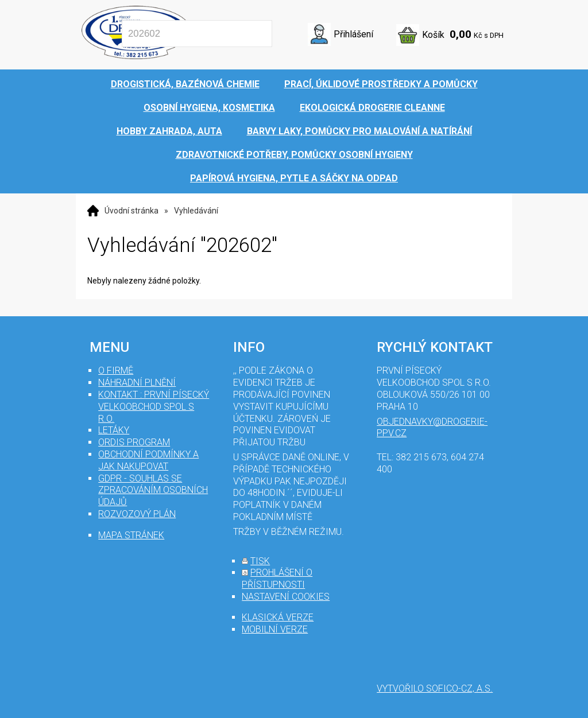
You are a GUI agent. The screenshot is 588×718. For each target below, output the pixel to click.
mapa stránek (131, 535)
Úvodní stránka (131, 211)
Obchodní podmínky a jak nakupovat (148, 460)
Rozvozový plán (137, 514)
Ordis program (134, 442)
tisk (260, 561)
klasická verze (278, 617)
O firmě (116, 370)
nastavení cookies (286, 597)
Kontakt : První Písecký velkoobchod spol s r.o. (154, 407)
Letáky (114, 430)
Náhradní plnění (137, 383)
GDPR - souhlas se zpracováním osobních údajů (153, 490)
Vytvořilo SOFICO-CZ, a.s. (435, 688)
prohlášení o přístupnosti (277, 579)
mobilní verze (275, 629)
